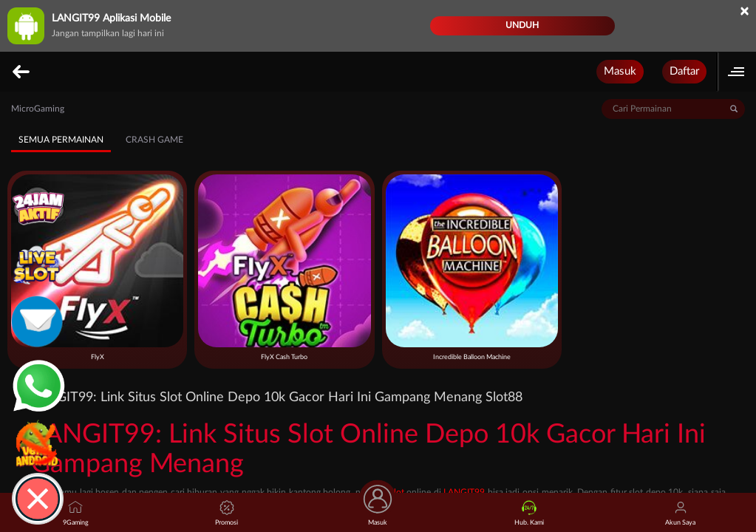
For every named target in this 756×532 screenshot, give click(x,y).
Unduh (522, 25)
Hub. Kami (529, 513)
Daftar (684, 71)
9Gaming (76, 513)
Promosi (227, 513)
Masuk (620, 71)
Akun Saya (680, 513)
